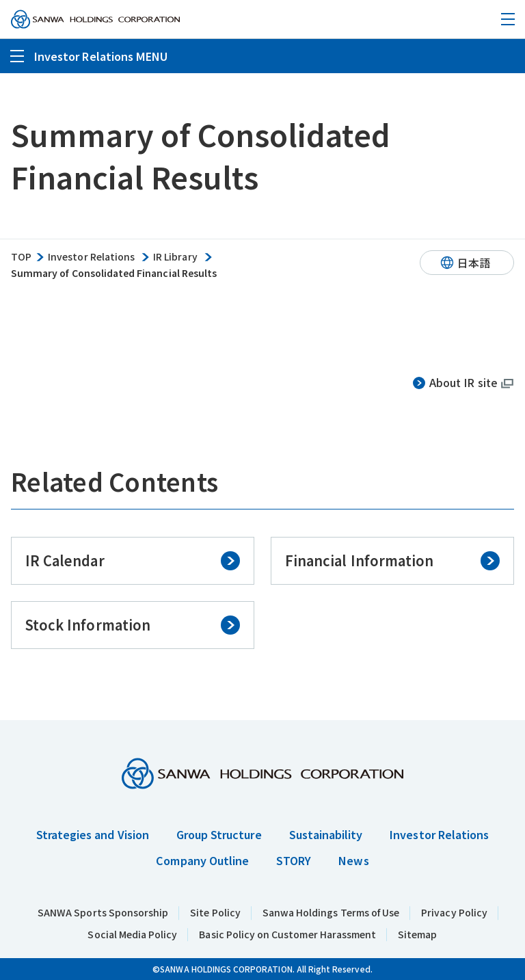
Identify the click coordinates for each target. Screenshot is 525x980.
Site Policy (215, 912)
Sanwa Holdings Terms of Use (331, 912)
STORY (294, 860)
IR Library (175, 257)
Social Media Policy (132, 934)
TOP (21, 257)
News (353, 860)
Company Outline (202, 860)
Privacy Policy (454, 912)
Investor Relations (91, 257)
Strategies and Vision (93, 834)
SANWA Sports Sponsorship (103, 912)
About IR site (463, 382)
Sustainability (326, 834)
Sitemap (417, 934)
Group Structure (219, 834)
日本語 (474, 263)
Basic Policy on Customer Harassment (287, 934)
